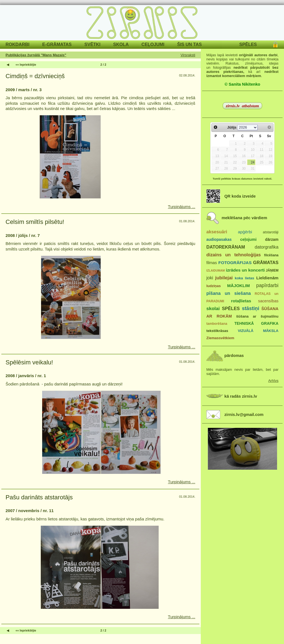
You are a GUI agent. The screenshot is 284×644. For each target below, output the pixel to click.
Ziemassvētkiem (220, 338)
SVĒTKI (92, 44)
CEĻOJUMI (153, 44)
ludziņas (214, 286)
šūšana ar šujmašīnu (257, 316)
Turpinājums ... (182, 207)
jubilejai (224, 278)
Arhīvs (273, 381)
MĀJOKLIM (239, 286)
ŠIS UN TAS (190, 44)
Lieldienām (267, 278)
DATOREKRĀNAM (226, 247)
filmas (212, 263)
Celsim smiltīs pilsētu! (35, 222)
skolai (213, 309)
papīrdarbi (267, 285)
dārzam (272, 240)
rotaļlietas (241, 301)
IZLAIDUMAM (216, 270)
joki (210, 278)
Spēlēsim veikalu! (29, 362)
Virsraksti (188, 55)
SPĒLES (248, 44)
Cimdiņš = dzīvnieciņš (35, 76)
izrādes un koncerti (245, 270)
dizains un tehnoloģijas (234, 255)
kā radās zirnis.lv (241, 396)
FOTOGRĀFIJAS (235, 263)
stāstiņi (250, 308)
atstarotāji (271, 232)
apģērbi (245, 232)
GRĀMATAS (266, 262)
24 (253, 162)
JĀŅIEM (272, 270)
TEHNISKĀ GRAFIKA (256, 324)
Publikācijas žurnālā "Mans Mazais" (36, 55)
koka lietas (244, 278)
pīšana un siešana (229, 293)
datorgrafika (267, 247)
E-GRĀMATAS (57, 44)
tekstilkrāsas (217, 331)
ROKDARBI (17, 44)
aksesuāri (217, 232)
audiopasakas (219, 240)
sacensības (268, 301)
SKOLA (121, 44)
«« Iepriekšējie (26, 65)
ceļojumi (248, 239)
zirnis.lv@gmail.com (244, 415)
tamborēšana (217, 324)
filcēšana (271, 255)
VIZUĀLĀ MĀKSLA (258, 331)
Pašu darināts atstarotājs (39, 497)
